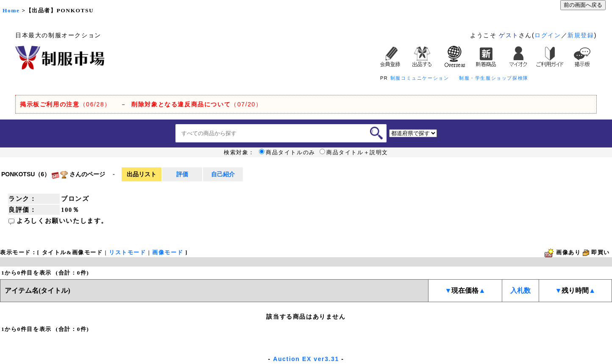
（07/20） (197, 104)
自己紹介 (223, 174)
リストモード (128, 252)
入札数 (520, 290)
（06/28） (65, 104)
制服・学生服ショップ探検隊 (494, 78)
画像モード (168, 252)
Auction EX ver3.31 (306, 359)
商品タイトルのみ (287, 153)
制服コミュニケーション (420, 78)
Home (11, 10)
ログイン (548, 35)
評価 (182, 174)
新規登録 (581, 35)
